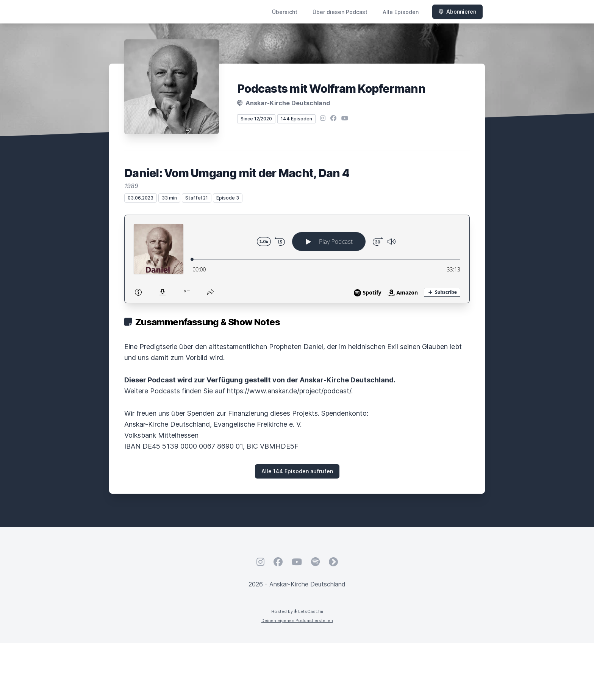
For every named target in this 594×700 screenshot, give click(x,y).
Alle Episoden (401, 12)
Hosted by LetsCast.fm (297, 611)
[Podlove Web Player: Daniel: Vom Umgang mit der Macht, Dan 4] (297, 259)
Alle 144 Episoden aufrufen (297, 471)
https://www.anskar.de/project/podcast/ (289, 391)
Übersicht (285, 12)
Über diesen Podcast (340, 12)
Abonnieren (457, 12)
